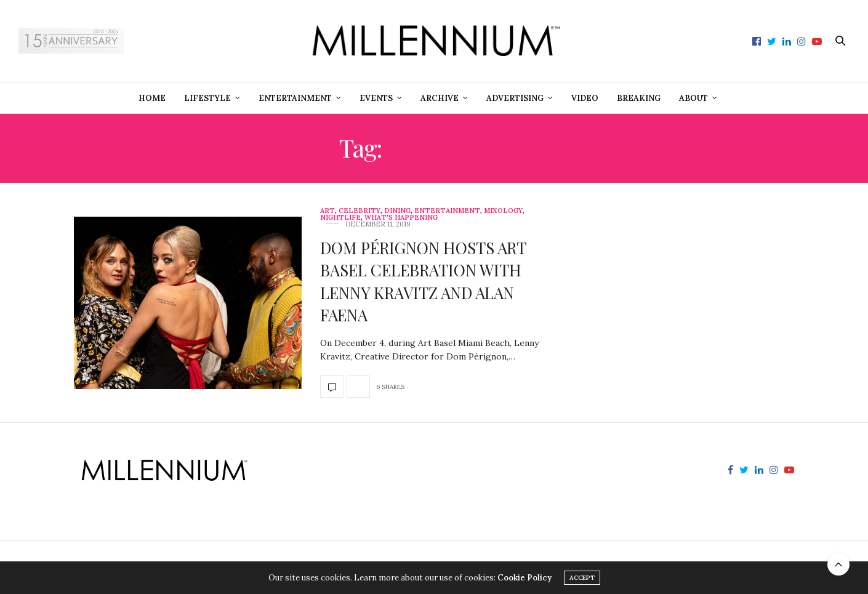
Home (152, 98)
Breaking (639, 98)
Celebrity (360, 211)
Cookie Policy (524, 578)
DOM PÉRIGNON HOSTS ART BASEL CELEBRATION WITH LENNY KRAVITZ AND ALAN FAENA (423, 281)
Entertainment (295, 98)
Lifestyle (207, 98)
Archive (440, 98)
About (693, 98)
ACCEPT (582, 578)
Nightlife (340, 218)
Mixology (503, 211)
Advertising (515, 98)
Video (585, 98)
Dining (397, 211)
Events (376, 98)
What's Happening (401, 218)
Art (328, 211)
